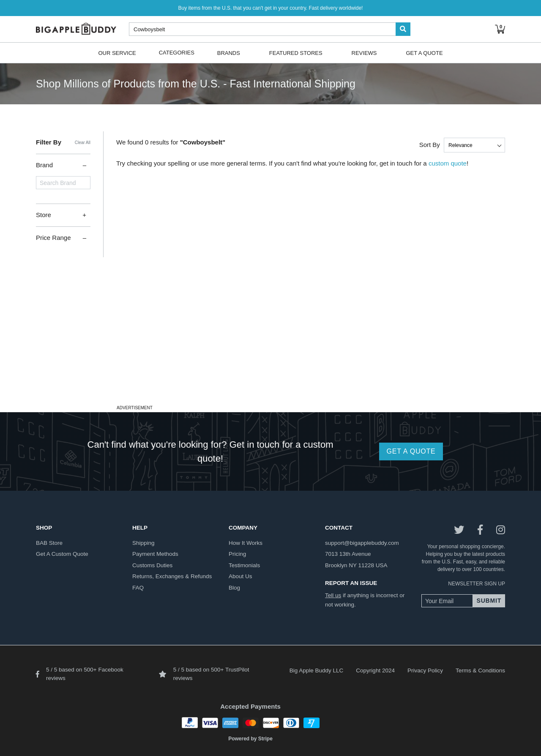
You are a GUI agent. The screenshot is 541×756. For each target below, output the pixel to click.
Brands (229, 53)
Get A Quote (424, 53)
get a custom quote (62, 554)
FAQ (138, 588)
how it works (246, 543)
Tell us (333, 595)
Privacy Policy (425, 670)
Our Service (117, 53)
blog (234, 588)
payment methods (155, 554)
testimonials (244, 565)
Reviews (364, 53)
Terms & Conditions (480, 670)
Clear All (83, 143)
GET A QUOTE (411, 451)
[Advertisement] (270, 343)
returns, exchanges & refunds (172, 576)
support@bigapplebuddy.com (362, 543)
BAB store (49, 543)
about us (240, 576)
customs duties (152, 565)
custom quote (448, 163)
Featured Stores (296, 53)
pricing (237, 554)
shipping (143, 543)
